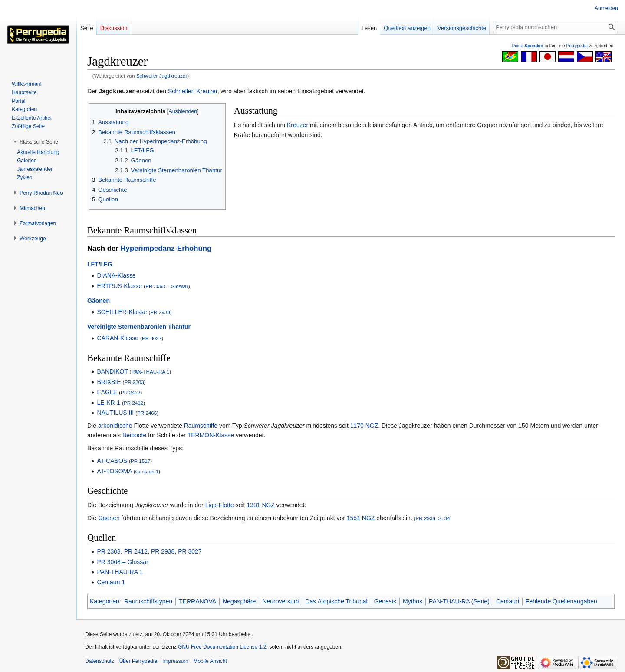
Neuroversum (280, 601)
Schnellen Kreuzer (193, 91)
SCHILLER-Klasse (122, 312)
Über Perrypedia (138, 661)
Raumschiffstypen (148, 601)
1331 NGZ (261, 505)
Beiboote (134, 435)
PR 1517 (140, 461)
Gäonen (99, 301)
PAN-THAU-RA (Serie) (459, 601)
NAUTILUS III (115, 413)
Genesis (385, 601)
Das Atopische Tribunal (336, 601)
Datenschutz (100, 661)
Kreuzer (298, 125)
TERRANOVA (197, 601)
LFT (93, 264)
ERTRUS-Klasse (119, 286)
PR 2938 (160, 312)
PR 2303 (134, 382)
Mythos (413, 601)
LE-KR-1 (109, 403)
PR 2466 (147, 413)
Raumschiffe (201, 426)
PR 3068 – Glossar (167, 286)
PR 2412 (130, 392)
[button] (39, 142)
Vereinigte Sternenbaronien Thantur (139, 327)
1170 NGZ (364, 426)
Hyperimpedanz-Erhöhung (166, 248)
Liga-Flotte (220, 505)
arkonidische (115, 426)
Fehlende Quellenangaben (561, 601)
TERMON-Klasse (211, 435)
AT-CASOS (112, 461)
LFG (106, 264)
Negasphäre (239, 601)
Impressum (175, 661)
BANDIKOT (112, 371)
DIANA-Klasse (116, 275)
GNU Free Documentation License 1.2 (222, 647)
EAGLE (107, 392)
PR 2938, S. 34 (433, 518)
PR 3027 (152, 338)
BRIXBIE (109, 382)
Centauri (508, 601)
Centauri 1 (147, 471)
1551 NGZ (361, 518)
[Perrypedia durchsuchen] (556, 27)
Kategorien (105, 601)
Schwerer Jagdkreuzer (162, 76)
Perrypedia (577, 46)
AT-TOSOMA (114, 471)
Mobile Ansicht (210, 661)
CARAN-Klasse (118, 338)
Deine (528, 46)
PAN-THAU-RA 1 (150, 372)
